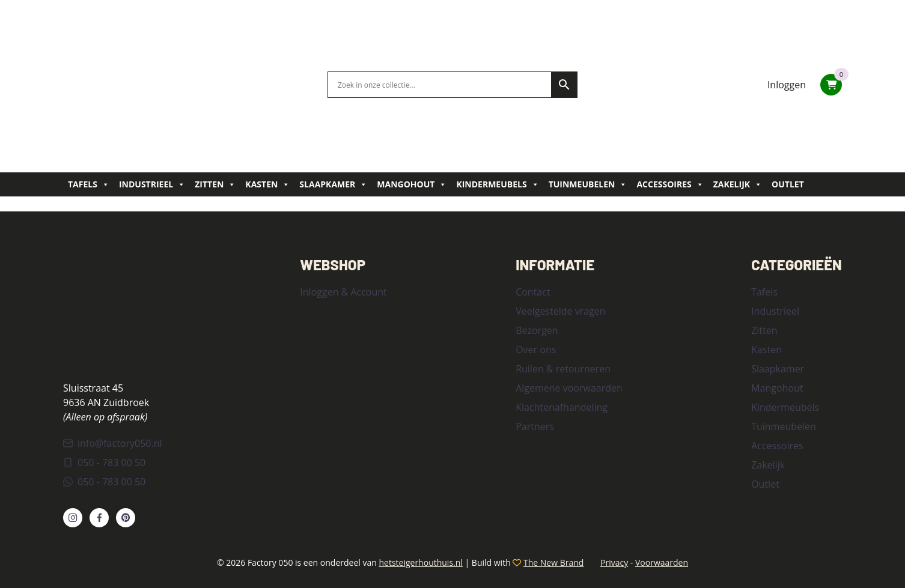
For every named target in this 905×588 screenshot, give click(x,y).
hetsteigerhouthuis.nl (420, 562)
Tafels (89, 184)
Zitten (215, 184)
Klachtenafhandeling (562, 407)
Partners (535, 426)
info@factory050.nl (113, 443)
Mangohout (412, 184)
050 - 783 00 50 (104, 462)
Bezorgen (537, 330)
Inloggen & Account (343, 292)
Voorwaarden (662, 562)
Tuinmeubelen (588, 184)
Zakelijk (738, 184)
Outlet (788, 184)
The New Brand (553, 562)
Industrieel (152, 184)
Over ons (536, 350)
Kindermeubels (497, 184)
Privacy (614, 562)
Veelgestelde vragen (560, 311)
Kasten (267, 184)
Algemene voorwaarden (569, 388)
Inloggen (787, 85)
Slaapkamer (333, 184)
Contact (533, 292)
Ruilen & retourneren (563, 369)
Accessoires (670, 184)
